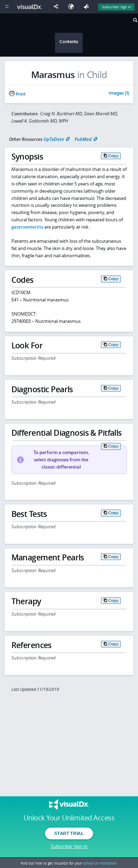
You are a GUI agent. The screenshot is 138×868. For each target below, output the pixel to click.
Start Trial (69, 833)
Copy (113, 156)
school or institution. (100, 863)
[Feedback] (88, 7)
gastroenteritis (27, 227)
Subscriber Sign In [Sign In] (117, 7)
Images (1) (119, 94)
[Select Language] (73, 7)
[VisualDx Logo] (30, 7)
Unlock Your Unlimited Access (69, 818)
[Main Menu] (7, 7)
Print (17, 94)
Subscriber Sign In (69, 846)
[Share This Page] (57, 7)
